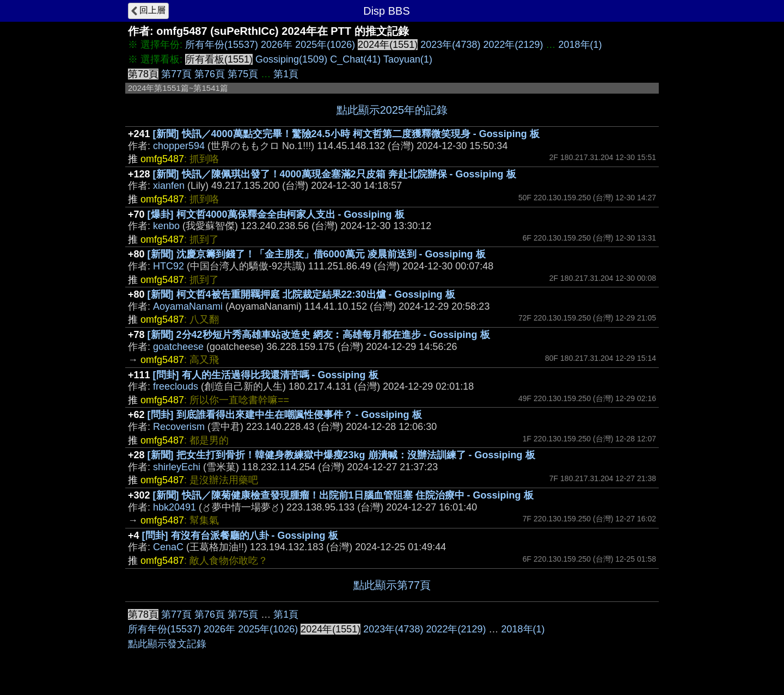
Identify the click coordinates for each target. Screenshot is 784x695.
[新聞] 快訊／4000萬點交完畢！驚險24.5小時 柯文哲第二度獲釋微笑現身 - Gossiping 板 (346, 134)
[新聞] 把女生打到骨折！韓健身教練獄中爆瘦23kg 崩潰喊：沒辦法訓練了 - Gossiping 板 (341, 455)
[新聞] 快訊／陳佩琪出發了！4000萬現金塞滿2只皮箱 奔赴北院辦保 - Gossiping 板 (335, 174)
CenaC (168, 547)
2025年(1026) (325, 45)
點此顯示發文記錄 (167, 644)
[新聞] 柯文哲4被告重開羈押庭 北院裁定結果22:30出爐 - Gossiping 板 (301, 294)
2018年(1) (580, 45)
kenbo (166, 226)
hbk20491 (174, 507)
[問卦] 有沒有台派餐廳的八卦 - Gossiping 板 (240, 536)
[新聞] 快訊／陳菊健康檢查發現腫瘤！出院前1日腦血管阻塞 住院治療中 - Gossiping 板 (343, 495)
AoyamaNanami (188, 306)
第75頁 (243, 74)
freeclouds (176, 386)
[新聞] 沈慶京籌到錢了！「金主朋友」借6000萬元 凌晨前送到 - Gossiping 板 (317, 254)
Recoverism (179, 427)
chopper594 (179, 146)
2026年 (277, 45)
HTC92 (169, 266)
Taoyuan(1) (408, 59)
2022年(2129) (513, 45)
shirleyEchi (177, 467)
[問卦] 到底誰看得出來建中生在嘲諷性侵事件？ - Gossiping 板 (285, 415)
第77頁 (176, 74)
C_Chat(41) (355, 59)
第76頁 (210, 74)
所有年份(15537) (222, 45)
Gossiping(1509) (291, 59)
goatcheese (178, 347)
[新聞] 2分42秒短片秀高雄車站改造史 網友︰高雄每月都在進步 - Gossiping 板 (319, 335)
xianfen (169, 186)
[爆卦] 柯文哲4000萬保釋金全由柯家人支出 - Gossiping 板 (276, 214)
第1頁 (286, 74)
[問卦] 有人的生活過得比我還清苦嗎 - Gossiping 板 (266, 375)
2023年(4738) (450, 45)
